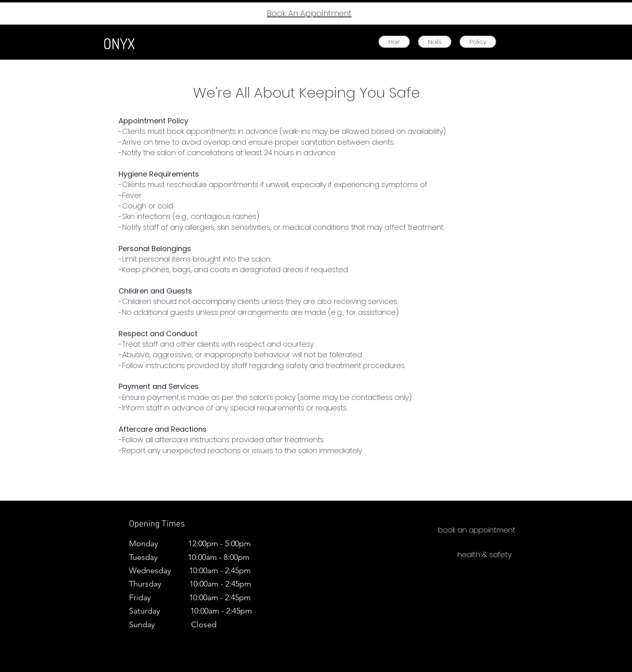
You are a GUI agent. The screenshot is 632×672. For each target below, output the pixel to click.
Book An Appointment (309, 13)
